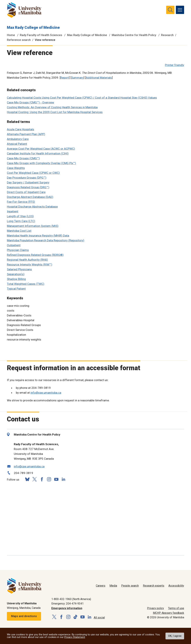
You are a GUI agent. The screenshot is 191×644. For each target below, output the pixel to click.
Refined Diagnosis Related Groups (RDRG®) (35, 255)
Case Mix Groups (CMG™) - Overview (31, 102)
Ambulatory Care (18, 139)
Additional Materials (99, 78)
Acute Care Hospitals (21, 129)
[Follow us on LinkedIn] (63, 479)
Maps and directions (24, 616)
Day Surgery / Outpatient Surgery (28, 182)
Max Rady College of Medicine (33, 28)
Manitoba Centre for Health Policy (134, 35)
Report (65, 78)
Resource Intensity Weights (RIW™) (30, 264)
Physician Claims (18, 250)
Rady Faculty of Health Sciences (41, 35)
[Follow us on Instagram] (49, 479)
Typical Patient (16, 289)
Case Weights (16, 168)
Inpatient (13, 211)
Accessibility (176, 586)
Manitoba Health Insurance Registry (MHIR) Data (38, 236)
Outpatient (14, 245)
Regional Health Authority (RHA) (27, 260)
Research (167, 35)
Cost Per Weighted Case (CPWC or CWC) (33, 173)
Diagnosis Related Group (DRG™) (28, 187)
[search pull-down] (170, 10)
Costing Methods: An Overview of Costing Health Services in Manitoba (52, 107)
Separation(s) (16, 274)
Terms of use (176, 608)
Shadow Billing (16, 279)
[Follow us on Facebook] (42, 479)
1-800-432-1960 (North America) (71, 599)
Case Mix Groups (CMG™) (23, 158)
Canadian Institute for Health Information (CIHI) (38, 153)
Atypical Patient (17, 144)
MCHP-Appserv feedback (169, 613)
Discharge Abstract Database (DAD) (30, 197)
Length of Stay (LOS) (20, 216)
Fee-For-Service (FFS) (21, 202)
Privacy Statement (75, 637)
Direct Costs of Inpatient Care (26, 192)
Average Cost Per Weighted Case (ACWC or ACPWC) (41, 149)
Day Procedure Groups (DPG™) (27, 178)
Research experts (154, 586)
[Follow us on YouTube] (56, 479)
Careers (101, 586)
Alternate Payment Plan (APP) (26, 134)
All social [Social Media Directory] (99, 618)
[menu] (180, 10)
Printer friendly (175, 65)
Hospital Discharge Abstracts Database (32, 207)
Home (11, 35)
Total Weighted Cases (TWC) (26, 284)
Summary (77, 78)
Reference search (19, 40)
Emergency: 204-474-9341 (67, 604)
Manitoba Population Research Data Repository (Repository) (46, 240)
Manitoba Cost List (19, 231)
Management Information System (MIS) (33, 226)
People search (130, 586)
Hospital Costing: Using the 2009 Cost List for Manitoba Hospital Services (55, 112)
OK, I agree (175, 636)
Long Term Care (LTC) (21, 221)
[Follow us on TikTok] (75, 617)
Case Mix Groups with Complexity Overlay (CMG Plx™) (41, 163)
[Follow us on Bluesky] (27, 479)
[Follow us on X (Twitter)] (34, 479)
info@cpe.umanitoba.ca (46, 393)
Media (113, 586)
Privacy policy (155, 608)
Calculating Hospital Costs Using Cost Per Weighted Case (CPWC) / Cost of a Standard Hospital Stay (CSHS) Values (82, 98)
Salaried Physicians (19, 269)
